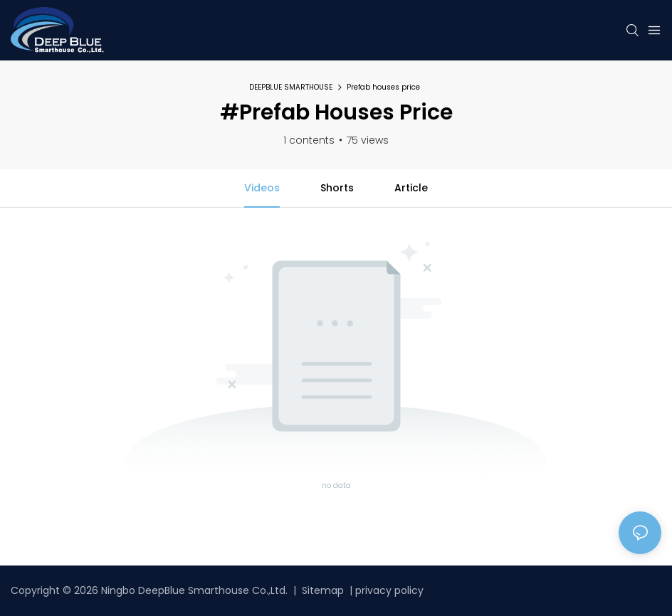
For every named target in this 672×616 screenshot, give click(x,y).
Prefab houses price (383, 87)
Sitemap (321, 590)
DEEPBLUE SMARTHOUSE (291, 87)
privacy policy (389, 590)
